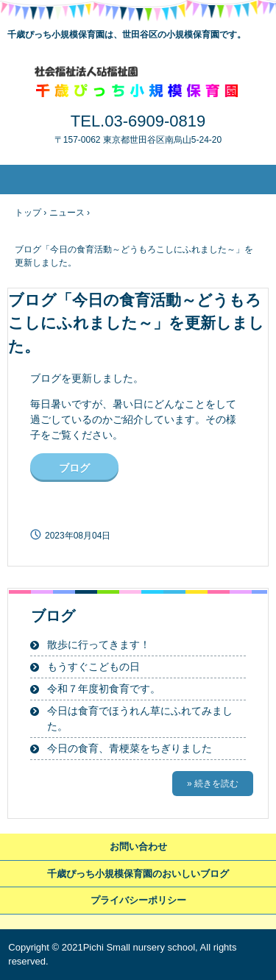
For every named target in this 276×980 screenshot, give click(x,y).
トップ (28, 213)
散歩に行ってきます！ (99, 645)
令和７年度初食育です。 (104, 689)
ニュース (67, 213)
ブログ (74, 468)
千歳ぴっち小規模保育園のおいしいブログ (138, 874)
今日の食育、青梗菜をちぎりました (130, 748)
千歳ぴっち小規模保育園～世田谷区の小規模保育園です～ (138, 82)
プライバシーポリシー (138, 900)
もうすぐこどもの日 (93, 667)
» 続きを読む (213, 784)
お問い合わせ (138, 846)
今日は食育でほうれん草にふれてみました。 (140, 718)
